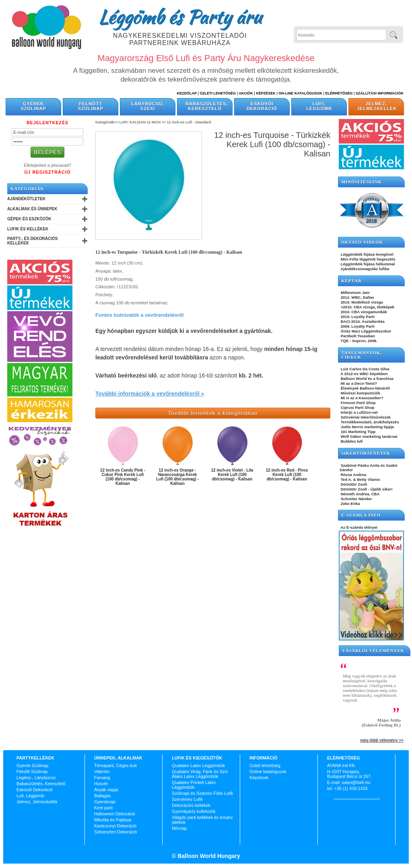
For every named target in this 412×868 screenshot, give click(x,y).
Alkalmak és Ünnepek (32, 209)
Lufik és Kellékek (28, 229)
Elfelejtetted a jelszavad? (47, 165)
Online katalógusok (268, 772)
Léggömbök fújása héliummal (367, 264)
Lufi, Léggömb (319, 106)
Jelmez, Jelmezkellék (377, 106)
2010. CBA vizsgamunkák (363, 312)
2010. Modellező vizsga (361, 302)
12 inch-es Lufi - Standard (189, 122)
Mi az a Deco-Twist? (358, 383)
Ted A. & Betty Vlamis (360, 479)
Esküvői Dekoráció (262, 106)
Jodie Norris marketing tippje (367, 427)
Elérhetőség (339, 93)
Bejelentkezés (47, 123)
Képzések (266, 93)
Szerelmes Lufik (187, 799)
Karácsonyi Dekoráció (115, 826)
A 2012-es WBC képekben (364, 374)
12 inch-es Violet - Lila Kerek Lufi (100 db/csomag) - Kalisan (232, 475)
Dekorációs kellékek (191, 805)
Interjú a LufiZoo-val (358, 412)
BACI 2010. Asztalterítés (362, 321)
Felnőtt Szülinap (91, 106)
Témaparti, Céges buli (115, 765)
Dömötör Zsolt (353, 484)
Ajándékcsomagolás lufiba (364, 269)
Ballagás (102, 796)
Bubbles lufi (351, 441)
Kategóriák (27, 189)
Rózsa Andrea (353, 475)
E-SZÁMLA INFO (361, 515)
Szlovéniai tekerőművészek (365, 417)
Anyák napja (106, 790)
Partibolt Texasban (357, 336)
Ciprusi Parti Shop (357, 407)
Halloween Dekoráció (115, 814)
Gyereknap (105, 802)
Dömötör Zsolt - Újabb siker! (366, 489)
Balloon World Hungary (208, 856)
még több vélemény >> (382, 740)
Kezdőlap (187, 93)
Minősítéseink (362, 182)
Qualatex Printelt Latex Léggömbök (194, 785)
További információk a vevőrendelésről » (150, 394)
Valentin (102, 772)
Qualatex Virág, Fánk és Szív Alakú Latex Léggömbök (200, 774)
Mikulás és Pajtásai (113, 820)
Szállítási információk (380, 93)
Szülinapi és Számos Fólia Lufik (202, 793)
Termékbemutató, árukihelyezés (369, 422)
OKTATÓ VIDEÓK (362, 242)
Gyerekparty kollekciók (194, 811)
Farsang (102, 778)
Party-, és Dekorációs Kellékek (32, 241)
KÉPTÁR (351, 281)
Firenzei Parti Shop (358, 403)
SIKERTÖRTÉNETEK (366, 453)
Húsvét (101, 784)
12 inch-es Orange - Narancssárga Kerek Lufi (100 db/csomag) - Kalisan (177, 477)
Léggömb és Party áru (180, 17)
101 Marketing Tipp (357, 432)
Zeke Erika (350, 504)
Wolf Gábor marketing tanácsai (369, 436)
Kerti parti (103, 808)
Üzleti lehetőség (265, 765)
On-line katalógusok (300, 93)
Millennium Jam (355, 292)
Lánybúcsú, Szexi (148, 106)
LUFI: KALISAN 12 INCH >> (143, 122)
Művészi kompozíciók (360, 393)
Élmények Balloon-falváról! (365, 388)
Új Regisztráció (47, 172)
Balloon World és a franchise (367, 379)
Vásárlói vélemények (373, 651)
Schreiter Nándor (356, 499)
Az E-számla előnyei (358, 527)
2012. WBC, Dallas (357, 297)
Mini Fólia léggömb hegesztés (368, 259)
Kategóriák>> (107, 122)
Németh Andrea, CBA (359, 494)
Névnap (179, 828)
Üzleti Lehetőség (218, 93)
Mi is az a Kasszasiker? (362, 398)
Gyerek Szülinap (34, 106)
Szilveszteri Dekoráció (115, 832)
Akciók (246, 93)
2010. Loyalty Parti (357, 317)
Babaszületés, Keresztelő (207, 106)
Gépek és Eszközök (29, 219)
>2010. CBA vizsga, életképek (367, 307)
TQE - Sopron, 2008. (358, 341)
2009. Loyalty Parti (357, 326)
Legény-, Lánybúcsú (36, 778)
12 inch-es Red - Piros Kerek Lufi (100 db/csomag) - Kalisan (287, 475)
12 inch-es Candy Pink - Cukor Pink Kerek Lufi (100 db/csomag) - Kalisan (123, 477)
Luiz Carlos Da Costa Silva (365, 369)
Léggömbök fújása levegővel (367, 254)
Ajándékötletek (26, 199)
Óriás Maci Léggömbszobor (365, 331)
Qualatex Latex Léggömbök (198, 765)
